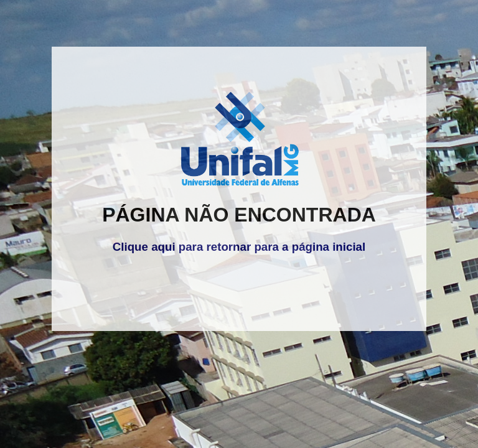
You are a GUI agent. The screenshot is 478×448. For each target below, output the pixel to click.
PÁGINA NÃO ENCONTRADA (239, 215)
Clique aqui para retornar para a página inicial (239, 247)
